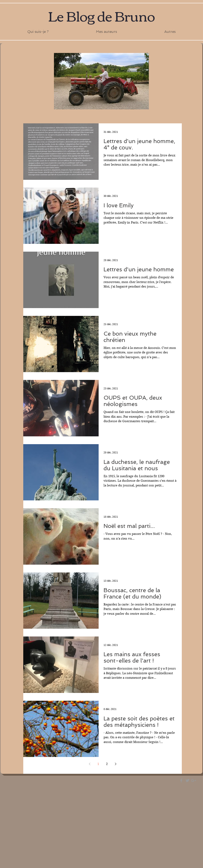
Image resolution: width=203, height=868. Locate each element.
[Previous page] (90, 764)
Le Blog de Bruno (101, 15)
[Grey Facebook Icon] (181, 780)
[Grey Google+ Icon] (194, 780)
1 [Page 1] (98, 764)
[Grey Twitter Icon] (187, 780)
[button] (106, 32)
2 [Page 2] (107, 764)
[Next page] (115, 764)
